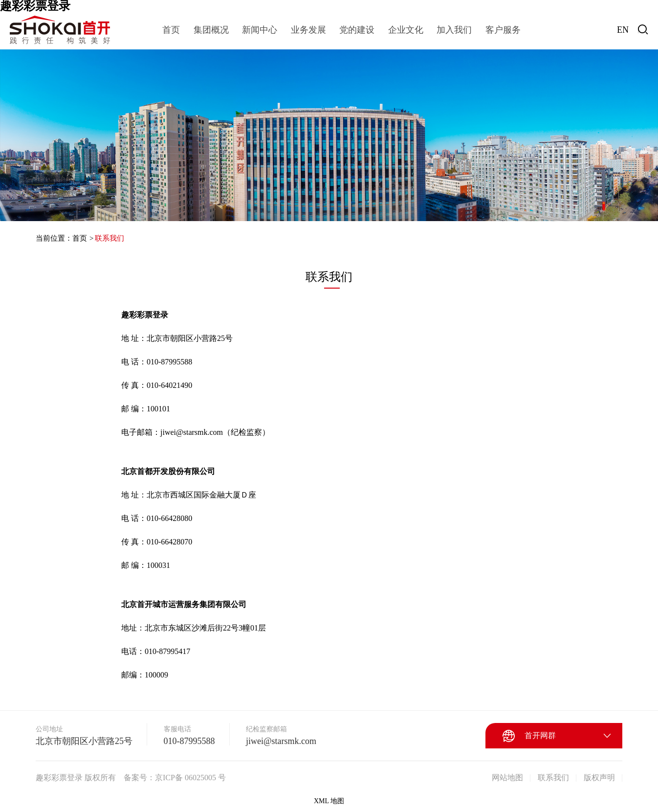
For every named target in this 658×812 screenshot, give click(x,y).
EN (623, 30)
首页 (80, 238)
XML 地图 (329, 801)
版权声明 (599, 778)
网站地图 (507, 778)
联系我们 (110, 238)
